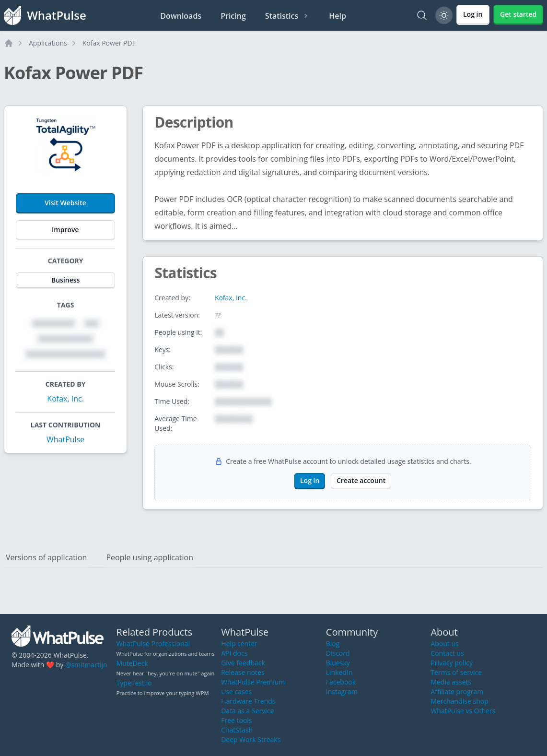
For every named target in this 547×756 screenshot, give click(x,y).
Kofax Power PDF (109, 43)
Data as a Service (247, 711)
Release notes (243, 672)
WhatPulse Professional (153, 644)
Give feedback (243, 663)
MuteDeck (132, 663)
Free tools (236, 720)
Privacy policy (452, 663)
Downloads (181, 16)
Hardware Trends (248, 701)
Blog (333, 644)
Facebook (341, 682)
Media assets (451, 682)
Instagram (342, 691)
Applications (48, 43)
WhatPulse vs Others (463, 711)
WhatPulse (65, 439)
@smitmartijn (86, 665)
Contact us (447, 653)
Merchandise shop (459, 701)
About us (444, 644)
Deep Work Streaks (251, 739)
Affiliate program (457, 691)
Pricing (233, 16)
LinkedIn (339, 672)
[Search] (422, 15)
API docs (234, 653)
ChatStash (237, 730)
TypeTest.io (134, 683)
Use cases (236, 691)
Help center (239, 644)
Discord (338, 653)
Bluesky (338, 663)
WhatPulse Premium (253, 682)
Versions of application (46, 557)
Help (338, 16)
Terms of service (456, 672)
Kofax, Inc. (65, 399)
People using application (150, 557)
